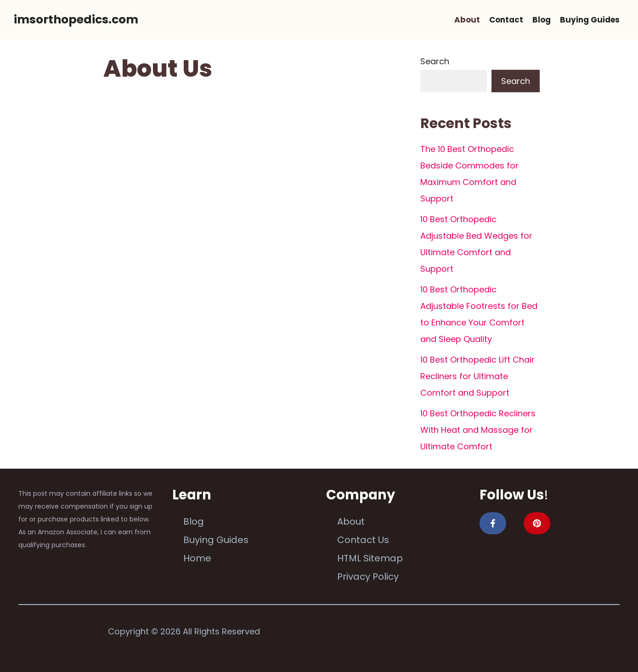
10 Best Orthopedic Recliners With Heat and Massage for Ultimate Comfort (478, 430)
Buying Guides (590, 20)
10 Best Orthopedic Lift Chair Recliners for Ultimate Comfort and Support (477, 376)
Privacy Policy (368, 577)
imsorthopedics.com (76, 20)
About (467, 20)
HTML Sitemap (370, 558)
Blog (542, 20)
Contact (506, 20)
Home (197, 558)
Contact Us (363, 540)
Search (435, 61)
